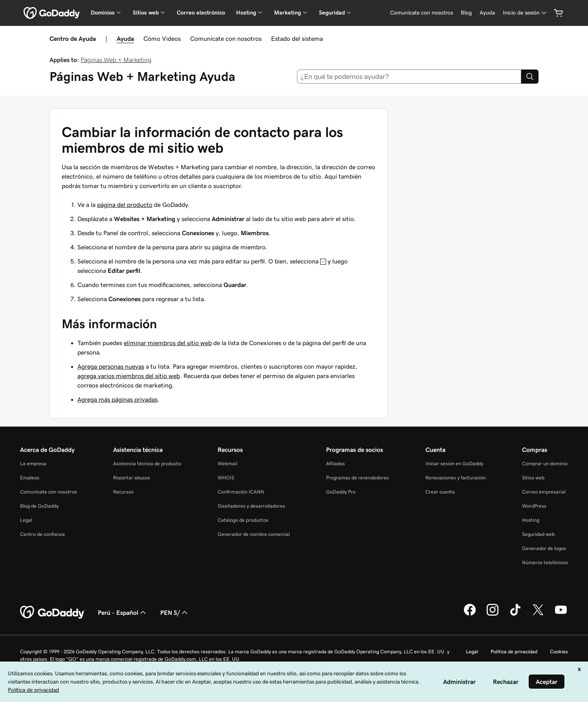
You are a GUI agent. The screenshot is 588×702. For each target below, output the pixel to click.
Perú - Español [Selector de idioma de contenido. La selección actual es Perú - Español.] (123, 612)
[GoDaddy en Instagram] (493, 614)
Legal (26, 520)
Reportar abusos (132, 478)
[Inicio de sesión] (525, 13)
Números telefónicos (545, 562)
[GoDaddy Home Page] (53, 612)
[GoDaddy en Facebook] (470, 614)
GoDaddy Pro (341, 492)
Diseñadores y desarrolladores (251, 506)
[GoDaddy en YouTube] (561, 614)
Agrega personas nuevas (111, 366)
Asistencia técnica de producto (147, 463)
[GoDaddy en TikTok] (515, 614)
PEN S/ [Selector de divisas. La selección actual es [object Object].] (175, 612)
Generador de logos (544, 548)
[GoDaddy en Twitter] (538, 614)
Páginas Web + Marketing (116, 60)
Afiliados (335, 463)
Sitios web (533, 478)
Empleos (30, 478)
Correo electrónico (201, 13)
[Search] (530, 77)
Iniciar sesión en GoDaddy (454, 463)
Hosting (531, 520)
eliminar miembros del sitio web (168, 343)
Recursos (123, 492)
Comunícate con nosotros (226, 38)
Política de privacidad (514, 652)
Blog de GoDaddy (39, 506)
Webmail (227, 463)
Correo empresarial (544, 492)
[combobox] (409, 77)
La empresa (33, 463)
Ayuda (125, 38)
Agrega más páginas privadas (117, 399)
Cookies (559, 652)
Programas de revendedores (357, 478)
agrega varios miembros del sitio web (129, 376)
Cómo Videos (162, 38)
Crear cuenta (440, 492)
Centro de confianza (42, 534)
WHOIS (226, 478)
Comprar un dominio (545, 463)
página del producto (125, 205)
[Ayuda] (487, 13)
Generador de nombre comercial (254, 534)
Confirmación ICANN (241, 492)
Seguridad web (538, 534)
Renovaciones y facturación (456, 478)
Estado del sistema (297, 38)
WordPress (534, 506)
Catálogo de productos (243, 520)
